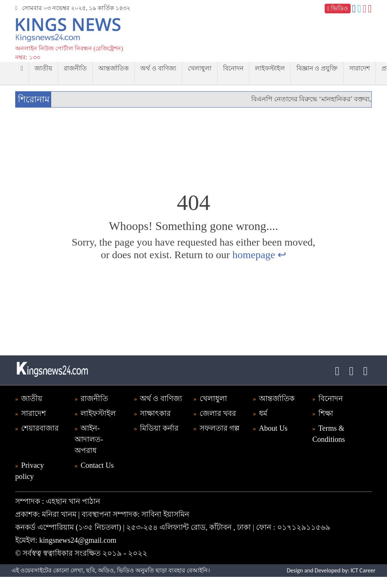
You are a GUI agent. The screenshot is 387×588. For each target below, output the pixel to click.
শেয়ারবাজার (40, 428)
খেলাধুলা (200, 68)
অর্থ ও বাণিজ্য (158, 68)
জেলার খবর (218, 413)
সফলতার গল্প (219, 428)
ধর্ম (263, 413)
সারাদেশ (360, 68)
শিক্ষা (326, 413)
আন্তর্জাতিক (114, 68)
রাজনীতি (75, 68)
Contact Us (97, 465)
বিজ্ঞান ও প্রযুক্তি (317, 68)
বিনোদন (233, 68)
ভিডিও (338, 8)
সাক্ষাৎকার (155, 413)
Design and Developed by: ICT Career (331, 570)
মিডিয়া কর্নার (159, 428)
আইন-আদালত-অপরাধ (89, 439)
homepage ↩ (259, 255)
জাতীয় (43, 68)
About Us (273, 428)
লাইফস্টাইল (270, 68)
